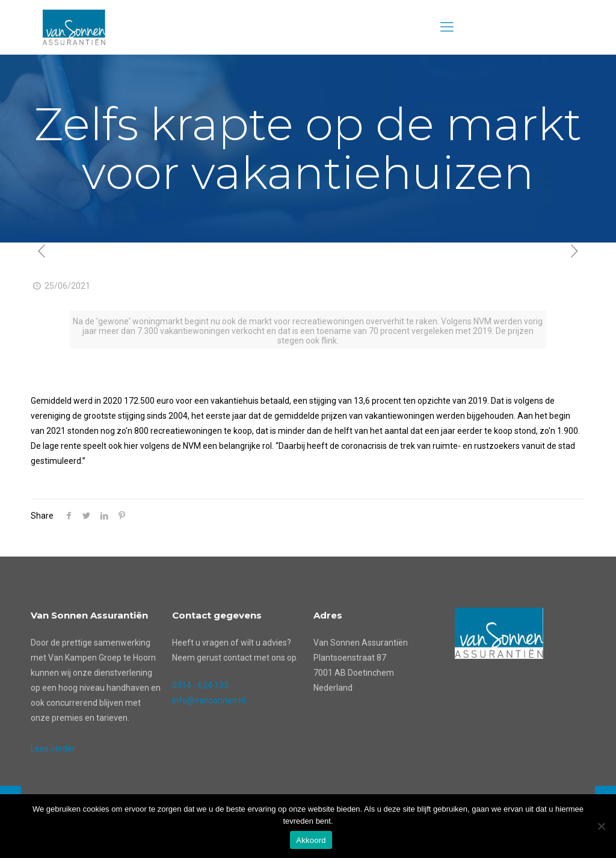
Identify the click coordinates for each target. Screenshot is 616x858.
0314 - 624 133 (200, 685)
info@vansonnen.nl (209, 700)
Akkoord (311, 840)
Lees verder (53, 748)
